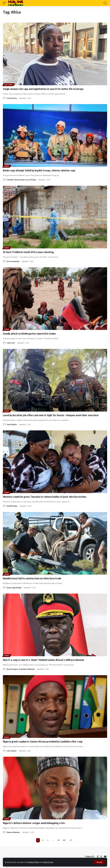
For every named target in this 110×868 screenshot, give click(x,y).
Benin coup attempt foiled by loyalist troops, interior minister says (39, 170)
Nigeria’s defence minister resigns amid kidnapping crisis (34, 823)
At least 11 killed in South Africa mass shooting (28, 252)
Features (9, 85)
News (7, 166)
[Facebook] (98, 857)
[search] (105, 3)
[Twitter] (101, 857)
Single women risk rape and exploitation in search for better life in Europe (43, 89)
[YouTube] (105, 857)
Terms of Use (48, 862)
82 (64, 840)
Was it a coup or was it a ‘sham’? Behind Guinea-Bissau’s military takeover (44, 660)
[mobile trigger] (5, 3)
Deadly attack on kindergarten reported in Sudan (29, 334)
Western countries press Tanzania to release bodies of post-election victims (45, 497)
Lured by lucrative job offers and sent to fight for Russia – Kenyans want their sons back (51, 415)
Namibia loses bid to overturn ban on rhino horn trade (32, 578)
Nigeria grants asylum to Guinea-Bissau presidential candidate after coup (43, 741)
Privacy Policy (34, 862)
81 (58, 840)
